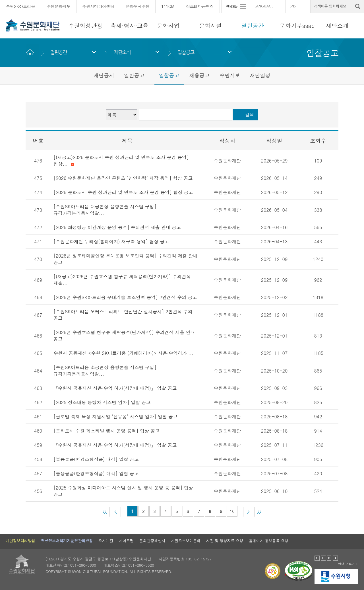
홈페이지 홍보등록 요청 (269, 541)
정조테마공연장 (200, 6)
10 (232, 511)
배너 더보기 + (348, 564)
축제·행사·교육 (130, 25)
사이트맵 (126, 541)
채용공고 (199, 75)
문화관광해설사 (152, 541)
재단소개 (337, 25)
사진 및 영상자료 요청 (225, 541)
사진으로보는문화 (186, 541)
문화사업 (168, 25)
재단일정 (260, 75)
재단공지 (104, 75)
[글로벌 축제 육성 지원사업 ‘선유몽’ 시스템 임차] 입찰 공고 (115, 417)
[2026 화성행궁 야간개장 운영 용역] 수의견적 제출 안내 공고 (117, 227)
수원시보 (230, 75)
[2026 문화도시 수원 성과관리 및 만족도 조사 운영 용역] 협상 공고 (123, 192)
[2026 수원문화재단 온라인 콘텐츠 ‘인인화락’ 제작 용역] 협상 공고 (123, 178)
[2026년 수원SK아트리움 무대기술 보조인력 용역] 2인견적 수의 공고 (125, 297)
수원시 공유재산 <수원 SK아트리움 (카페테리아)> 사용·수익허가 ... (123, 353)
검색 (249, 115)
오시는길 (106, 541)
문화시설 (210, 25)
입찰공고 (186, 52)
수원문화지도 (59, 6)
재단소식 (122, 52)
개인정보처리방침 (20, 541)
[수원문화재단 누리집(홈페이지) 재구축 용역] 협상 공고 (111, 241)
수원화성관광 (85, 25)
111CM (168, 6)
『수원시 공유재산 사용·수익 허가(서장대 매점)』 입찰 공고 (115, 388)
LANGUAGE (264, 6)
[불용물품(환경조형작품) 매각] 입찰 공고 (96, 459)
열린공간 (253, 25)
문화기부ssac (297, 25)
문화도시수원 (138, 6)
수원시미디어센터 (98, 6)
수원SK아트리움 (20, 6)
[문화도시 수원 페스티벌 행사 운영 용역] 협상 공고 (106, 431)
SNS (293, 6)
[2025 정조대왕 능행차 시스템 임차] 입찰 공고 (102, 402)
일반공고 (134, 75)
